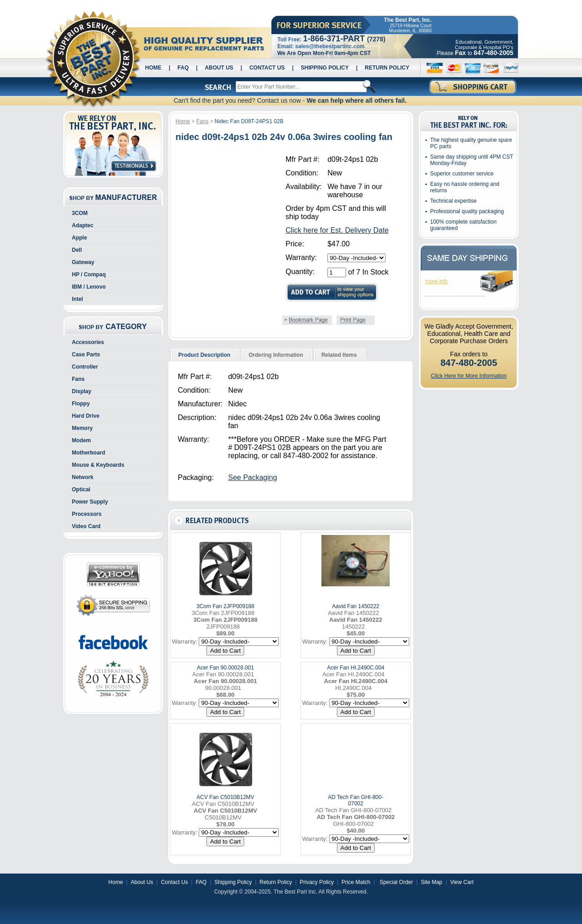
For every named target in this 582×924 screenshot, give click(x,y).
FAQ (183, 68)
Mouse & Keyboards (98, 465)
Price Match (356, 882)
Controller (85, 367)
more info (436, 281)
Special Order (396, 882)
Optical (81, 489)
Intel (78, 299)
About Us (219, 68)
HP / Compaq (89, 275)
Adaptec (83, 225)
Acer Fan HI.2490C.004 (356, 668)
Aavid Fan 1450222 (356, 606)
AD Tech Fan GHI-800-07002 (356, 800)
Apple (79, 238)
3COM (80, 213)
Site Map (431, 882)
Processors (87, 514)
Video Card (86, 526)
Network (83, 477)
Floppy (81, 404)
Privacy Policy (317, 882)
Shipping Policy (325, 68)
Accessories (88, 342)
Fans (78, 379)
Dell (77, 250)
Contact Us (267, 68)
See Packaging (253, 477)
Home (153, 68)
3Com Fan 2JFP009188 (225, 606)
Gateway (83, 262)
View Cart (462, 882)
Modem (81, 440)
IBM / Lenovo (89, 287)
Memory (82, 428)
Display (82, 391)
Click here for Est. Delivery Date (337, 230)
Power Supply (90, 502)
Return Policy (387, 68)
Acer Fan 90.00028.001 (225, 668)
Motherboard (88, 453)
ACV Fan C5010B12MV (225, 797)
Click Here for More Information (469, 376)
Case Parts (86, 355)
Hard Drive (86, 416)
